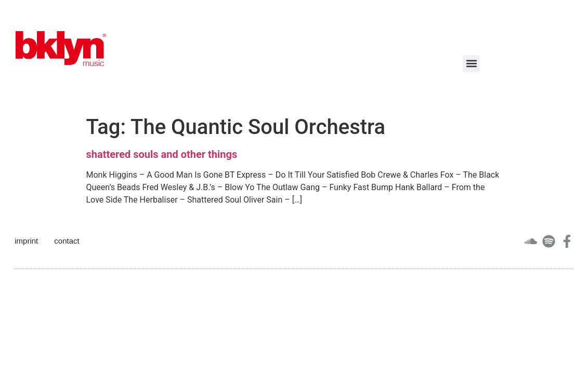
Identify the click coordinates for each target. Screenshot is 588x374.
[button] (471, 64)
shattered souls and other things (162, 154)
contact (67, 241)
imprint (26, 241)
